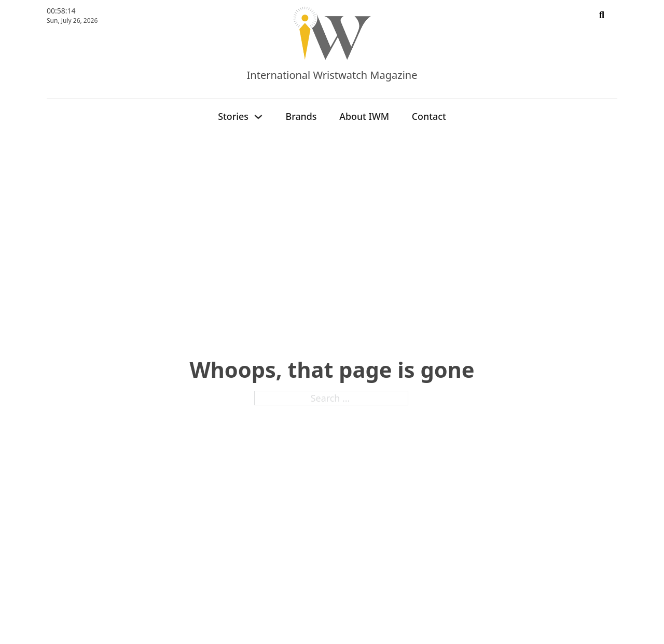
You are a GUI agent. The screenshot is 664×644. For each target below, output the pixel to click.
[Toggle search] (602, 16)
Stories (233, 116)
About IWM (364, 116)
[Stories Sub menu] (258, 117)
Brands (301, 116)
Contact (429, 116)
